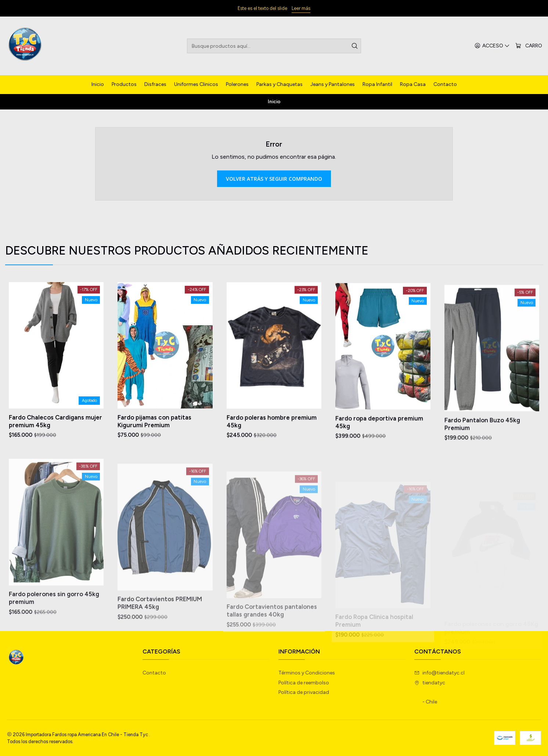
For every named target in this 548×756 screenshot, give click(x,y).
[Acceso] (492, 46)
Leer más (301, 8)
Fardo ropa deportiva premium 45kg (379, 455)
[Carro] (529, 46)
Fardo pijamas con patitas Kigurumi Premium (154, 437)
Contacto (154, 673)
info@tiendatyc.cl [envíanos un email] (439, 673)
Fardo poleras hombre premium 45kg (272, 446)
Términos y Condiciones (307, 673)
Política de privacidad (304, 692)
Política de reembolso (304, 683)
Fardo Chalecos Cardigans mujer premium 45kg (55, 430)
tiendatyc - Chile (430, 692)
